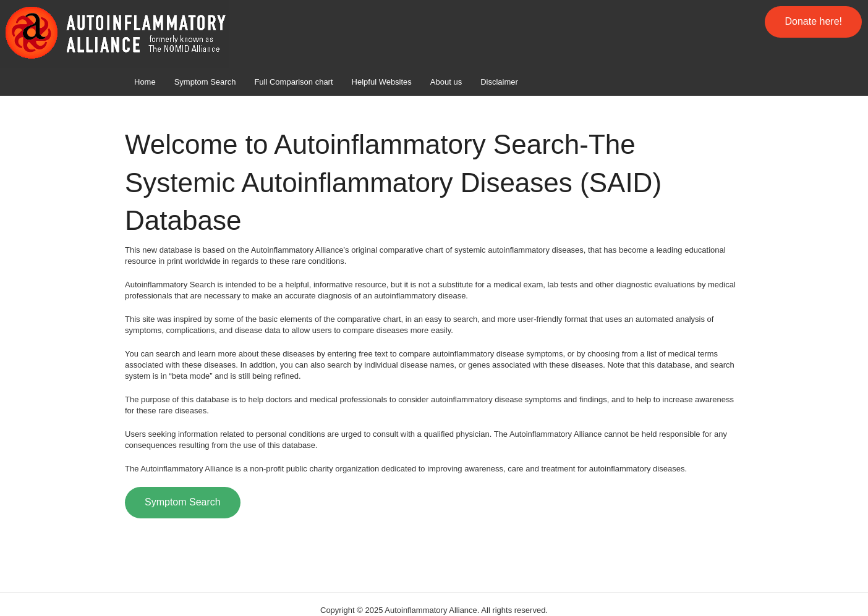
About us (446, 82)
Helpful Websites (382, 82)
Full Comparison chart (293, 82)
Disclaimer (499, 82)
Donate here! (813, 21)
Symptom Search (205, 82)
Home (145, 82)
